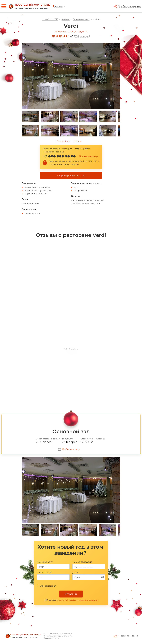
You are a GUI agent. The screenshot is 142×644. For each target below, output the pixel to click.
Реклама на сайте (52, 638)
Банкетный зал (63, 141)
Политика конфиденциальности (58, 636)
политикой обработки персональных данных (78, 600)
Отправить (71, 594)
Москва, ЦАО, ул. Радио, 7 (72, 32)
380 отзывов (82, 36)
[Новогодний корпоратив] (29, 6)
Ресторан (78, 141)
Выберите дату (71, 449)
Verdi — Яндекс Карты (71, 349)
